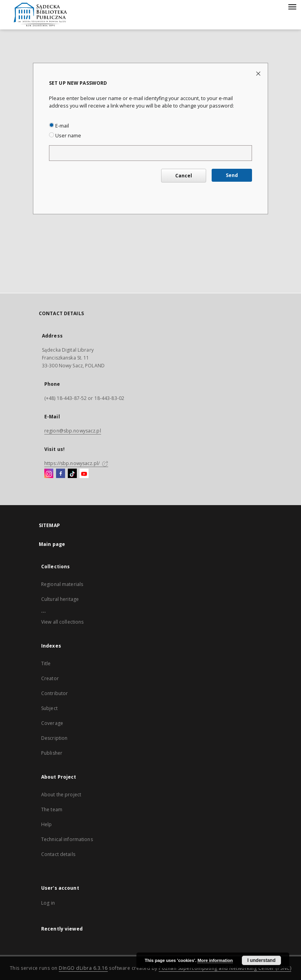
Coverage (52, 723)
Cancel (184, 176)
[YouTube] (84, 474)
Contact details (58, 854)
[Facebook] (61, 474)
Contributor (54, 693)
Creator (50, 678)
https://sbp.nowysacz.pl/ (76, 463)
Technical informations (67, 839)
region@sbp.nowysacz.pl (73, 431)
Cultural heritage (60, 599)
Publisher (52, 753)
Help (46, 824)
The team (52, 809)
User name (65, 136)
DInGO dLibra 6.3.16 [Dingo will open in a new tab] (83, 968)
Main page (52, 544)
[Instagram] (49, 474)
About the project (61, 795)
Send (232, 175)
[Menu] (292, 6)
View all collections (62, 622)
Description (54, 738)
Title (46, 663)
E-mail (59, 126)
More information (215, 960)
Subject (49, 708)
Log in (48, 903)
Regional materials (62, 584)
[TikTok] (72, 474)
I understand (261, 960)
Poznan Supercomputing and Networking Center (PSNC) (225, 968)
